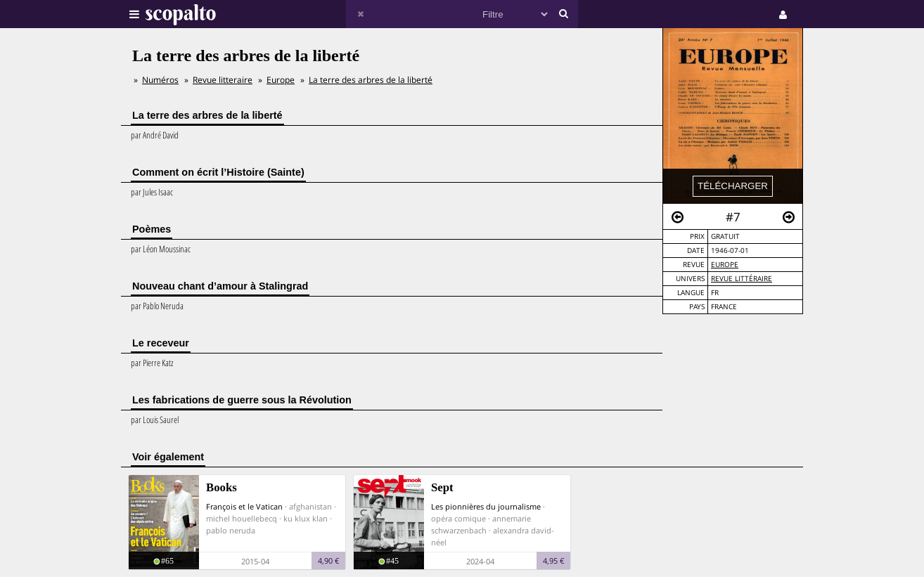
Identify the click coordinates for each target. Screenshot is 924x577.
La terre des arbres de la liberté (371, 80)
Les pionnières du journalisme (486, 506)
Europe (725, 265)
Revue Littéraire (742, 279)
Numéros (160, 80)
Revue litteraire (223, 80)
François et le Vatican (244, 506)
